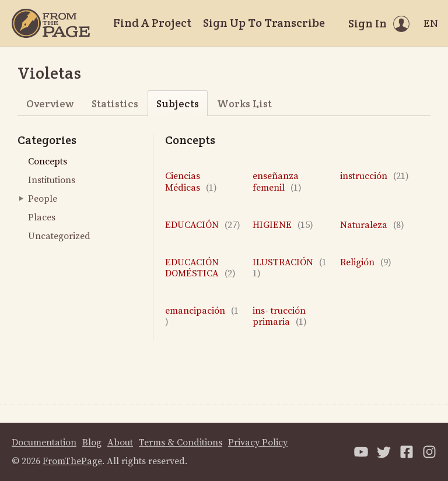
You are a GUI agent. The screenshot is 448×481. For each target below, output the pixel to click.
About (120, 443)
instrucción (374, 176)
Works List (244, 103)
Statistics (115, 103)
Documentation (44, 443)
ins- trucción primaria (280, 317)
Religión (366, 263)
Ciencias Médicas (191, 182)
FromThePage (72, 461)
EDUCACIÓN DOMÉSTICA (200, 268)
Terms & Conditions (181, 443)
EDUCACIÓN (203, 225)
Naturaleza (372, 225)
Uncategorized (59, 236)
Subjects (178, 103)
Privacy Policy (258, 443)
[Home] (51, 23)
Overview (50, 103)
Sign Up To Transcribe (264, 23)
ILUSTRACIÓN (290, 268)
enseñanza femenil (277, 182)
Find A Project (152, 23)
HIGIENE (283, 225)
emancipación (202, 317)
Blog (92, 443)
